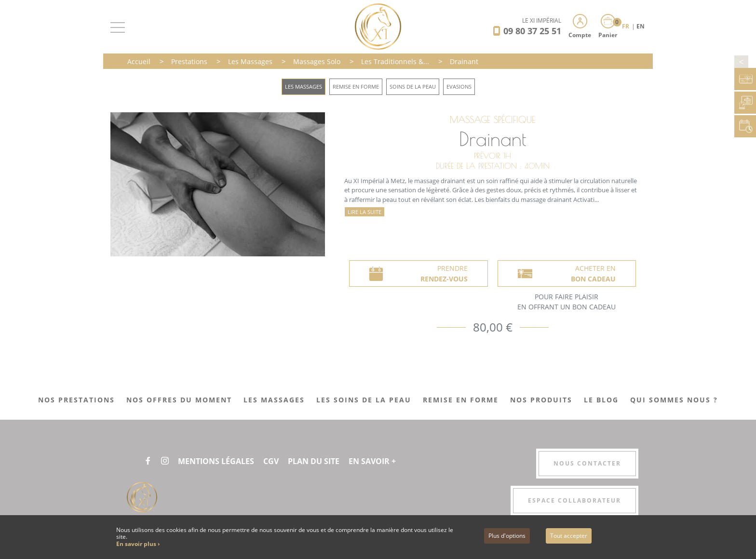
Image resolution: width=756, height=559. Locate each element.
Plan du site (314, 461)
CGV (271, 461)
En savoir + (372, 461)
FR (626, 26)
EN (641, 26)
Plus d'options (507, 536)
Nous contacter (587, 463)
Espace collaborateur (574, 500)
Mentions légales (216, 461)
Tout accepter (569, 536)
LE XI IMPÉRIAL (542, 20)
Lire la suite (364, 212)
